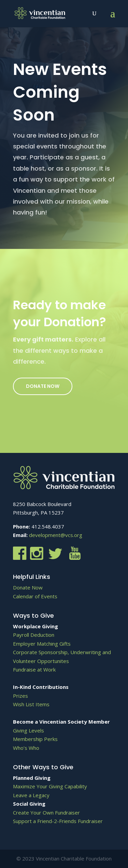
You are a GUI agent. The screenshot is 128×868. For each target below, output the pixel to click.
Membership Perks (35, 739)
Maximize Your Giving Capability (50, 786)
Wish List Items (31, 704)
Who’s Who (26, 748)
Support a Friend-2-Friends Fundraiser (58, 821)
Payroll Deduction (34, 635)
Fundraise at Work (34, 669)
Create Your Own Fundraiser (46, 812)
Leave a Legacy (31, 795)
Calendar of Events (35, 596)
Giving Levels (29, 730)
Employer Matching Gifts (42, 644)
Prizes (20, 696)
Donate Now (43, 386)
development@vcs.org (56, 535)
